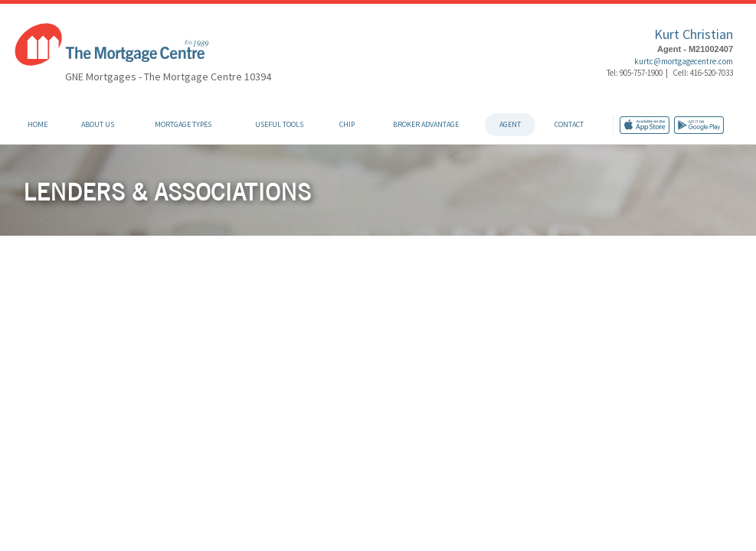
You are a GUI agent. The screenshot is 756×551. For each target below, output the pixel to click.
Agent (510, 124)
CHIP (347, 124)
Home (38, 124)
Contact (569, 124)
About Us (98, 124)
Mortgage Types (183, 124)
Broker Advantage (426, 124)
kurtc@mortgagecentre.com (684, 61)
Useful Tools (279, 124)
